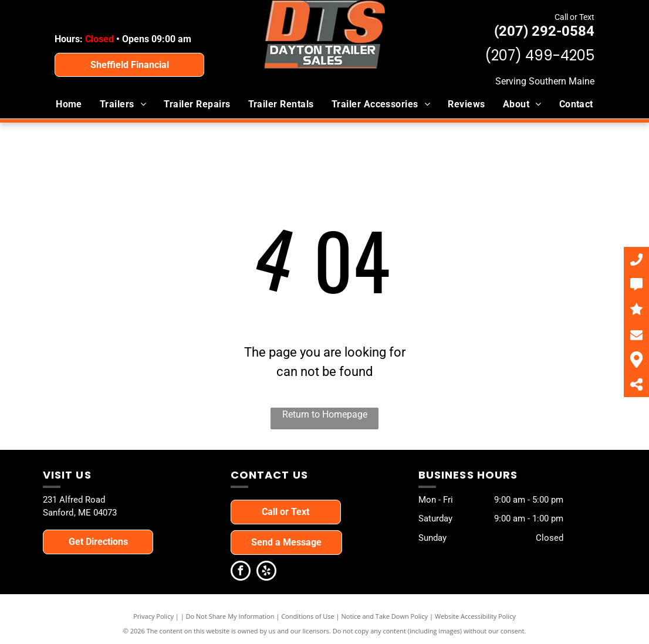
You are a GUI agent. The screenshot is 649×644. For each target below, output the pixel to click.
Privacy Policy (153, 616)
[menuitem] (69, 104)
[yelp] (266, 572)
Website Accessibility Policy (475, 616)
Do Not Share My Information (230, 616)
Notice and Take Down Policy (385, 616)
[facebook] (241, 572)
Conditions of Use (308, 616)
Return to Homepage (325, 414)
